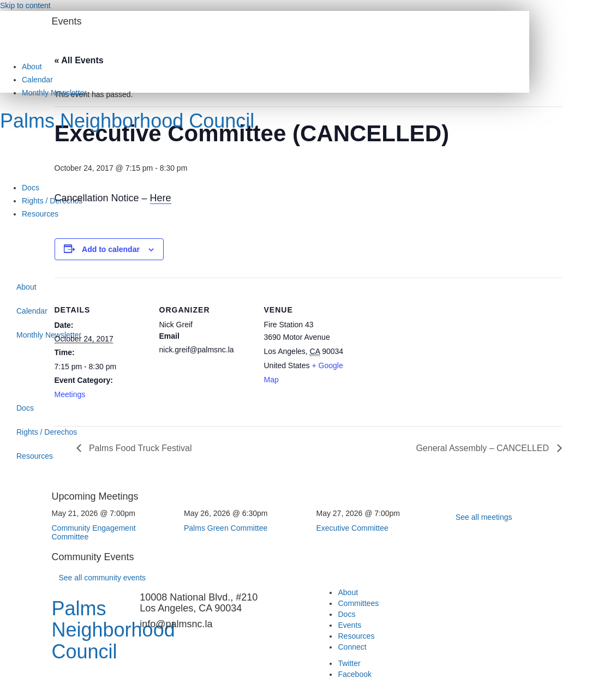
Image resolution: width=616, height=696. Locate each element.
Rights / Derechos (52, 201)
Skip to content (25, 5)
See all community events (103, 578)
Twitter (349, 663)
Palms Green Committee (226, 528)
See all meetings (484, 517)
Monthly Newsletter (54, 93)
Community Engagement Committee (94, 532)
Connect (352, 647)
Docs (31, 188)
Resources (40, 214)
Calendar (37, 80)
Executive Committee (352, 528)
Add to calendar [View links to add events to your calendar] (111, 249)
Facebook (354, 674)
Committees (358, 603)
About (32, 67)
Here (161, 198)
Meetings (70, 394)
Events (349, 625)
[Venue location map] (426, 353)
